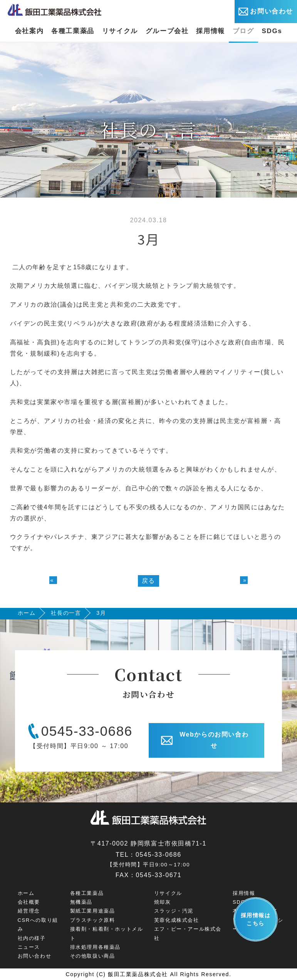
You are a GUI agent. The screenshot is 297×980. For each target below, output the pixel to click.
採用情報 (210, 31)
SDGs (272, 31)
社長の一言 (66, 613)
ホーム (27, 613)
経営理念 (29, 911)
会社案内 (29, 31)
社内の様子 (32, 938)
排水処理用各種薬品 (95, 947)
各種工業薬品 (73, 31)
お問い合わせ (266, 12)
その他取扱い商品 (93, 956)
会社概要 (29, 902)
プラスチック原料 (93, 920)
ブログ (243, 31)
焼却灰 (163, 902)
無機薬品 (81, 902)
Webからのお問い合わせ (205, 740)
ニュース (29, 947)
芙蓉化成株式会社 (177, 920)
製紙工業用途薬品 (93, 911)
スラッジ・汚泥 (174, 911)
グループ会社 (167, 31)
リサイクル (120, 31)
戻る (148, 581)
